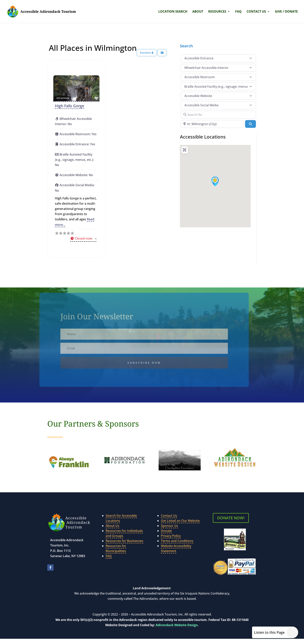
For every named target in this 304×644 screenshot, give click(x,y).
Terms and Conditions (177, 541)
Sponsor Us (169, 526)
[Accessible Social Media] (218, 105)
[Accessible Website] (218, 96)
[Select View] (162, 53)
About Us (112, 526)
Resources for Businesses (124, 541)
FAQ (238, 12)
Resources (217, 12)
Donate (166, 531)
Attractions (63, 98)
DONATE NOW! (231, 518)
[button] (83, 239)
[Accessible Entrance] (218, 58)
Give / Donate (286, 12)
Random (147, 53)
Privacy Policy (171, 536)
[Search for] (218, 115)
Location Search (173, 12)
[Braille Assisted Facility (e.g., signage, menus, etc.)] (218, 86)
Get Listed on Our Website (180, 521)
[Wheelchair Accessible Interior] (218, 68)
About (198, 12)
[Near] (212, 124)
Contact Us (256, 12)
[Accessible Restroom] (218, 77)
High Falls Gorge (70, 106)
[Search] (250, 124)
